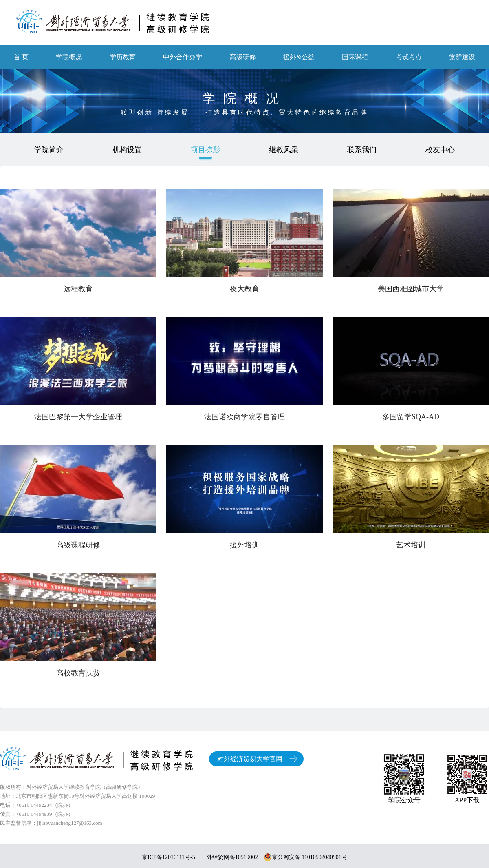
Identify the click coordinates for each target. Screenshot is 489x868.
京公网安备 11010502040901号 (305, 857)
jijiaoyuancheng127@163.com (70, 823)
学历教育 (123, 57)
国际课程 (355, 57)
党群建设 (462, 57)
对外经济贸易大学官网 (250, 759)
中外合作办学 (183, 57)
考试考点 (409, 57)
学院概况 (69, 57)
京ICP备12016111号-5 (168, 857)
